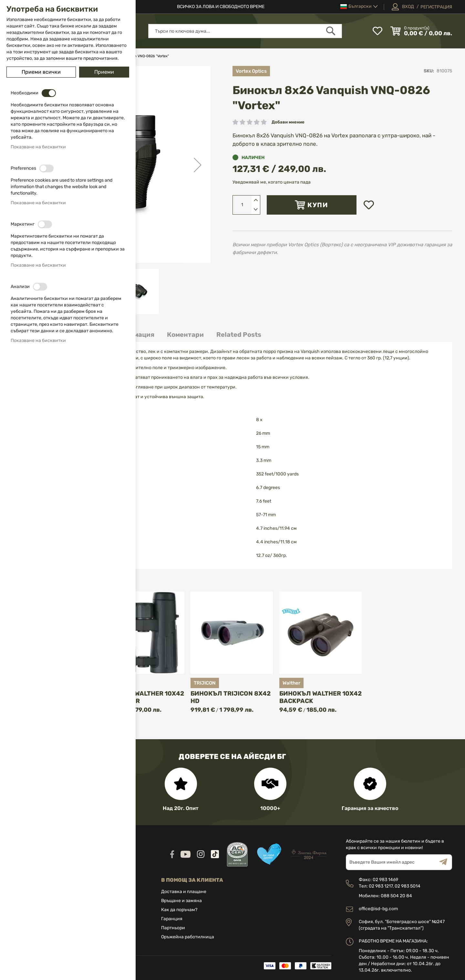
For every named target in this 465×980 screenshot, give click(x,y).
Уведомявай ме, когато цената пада (272, 182)
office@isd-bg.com (378, 909)
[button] (359, 7)
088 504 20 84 (396, 896)
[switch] (49, 93)
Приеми (104, 72)
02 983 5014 (408, 886)
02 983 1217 (381, 886)
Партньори (173, 928)
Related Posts (239, 335)
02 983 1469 (385, 880)
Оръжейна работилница (188, 937)
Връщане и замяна (181, 901)
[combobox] (245, 31)
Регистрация (436, 7)
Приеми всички (41, 72)
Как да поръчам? (179, 910)
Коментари (185, 335)
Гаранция (172, 919)
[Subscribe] (446, 862)
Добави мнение (288, 122)
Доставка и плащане (184, 892)
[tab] (185, 335)
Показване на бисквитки (38, 147)
